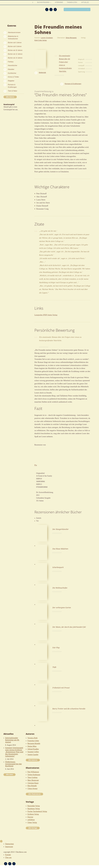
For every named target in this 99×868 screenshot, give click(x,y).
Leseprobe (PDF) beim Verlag (46, 315)
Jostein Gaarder (33, 755)
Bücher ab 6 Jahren (15, 43)
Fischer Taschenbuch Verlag (37, 811)
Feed (47, 9)
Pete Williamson (33, 772)
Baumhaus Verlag (34, 809)
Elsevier (30, 817)
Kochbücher (12, 73)
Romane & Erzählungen (12, 86)
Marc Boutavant (33, 780)
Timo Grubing (32, 777)
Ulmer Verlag (32, 822)
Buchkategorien (44, 2)
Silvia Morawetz (71, 38)
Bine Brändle (32, 786)
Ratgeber (11, 81)
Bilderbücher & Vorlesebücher (13, 38)
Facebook (51, 9)
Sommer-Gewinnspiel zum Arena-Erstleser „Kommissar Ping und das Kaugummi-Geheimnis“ (14, 752)
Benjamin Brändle (34, 743)
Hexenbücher (13, 65)
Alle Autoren (33, 760)
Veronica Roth (32, 738)
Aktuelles (85, 2)
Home (33, 2)
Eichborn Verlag (33, 814)
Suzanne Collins (33, 752)
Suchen (88, 10)
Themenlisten (72, 2)
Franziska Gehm (33, 741)
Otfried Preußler (33, 749)
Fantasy (11, 62)
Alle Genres (10, 97)
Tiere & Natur (13, 91)
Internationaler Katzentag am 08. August (12, 740)
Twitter (55, 9)
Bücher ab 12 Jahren (15, 54)
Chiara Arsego (32, 789)
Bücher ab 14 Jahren (15, 58)
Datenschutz (10, 844)
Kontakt (8, 855)
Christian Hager (33, 783)
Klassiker (11, 69)
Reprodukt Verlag (34, 806)
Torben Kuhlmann (34, 775)
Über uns (8, 858)
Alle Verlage (33, 828)
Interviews (59, 2)
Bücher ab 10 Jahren (15, 50)
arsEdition (31, 820)
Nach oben (1, 841)
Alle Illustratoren (34, 794)
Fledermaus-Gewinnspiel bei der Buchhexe (14, 764)
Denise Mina (32, 746)
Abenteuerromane (14, 32)
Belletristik (42, 73)
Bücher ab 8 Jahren (15, 46)
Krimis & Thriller (13, 77)
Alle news (10, 774)
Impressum (9, 847)
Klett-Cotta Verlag (41, 40)
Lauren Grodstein (47, 38)
